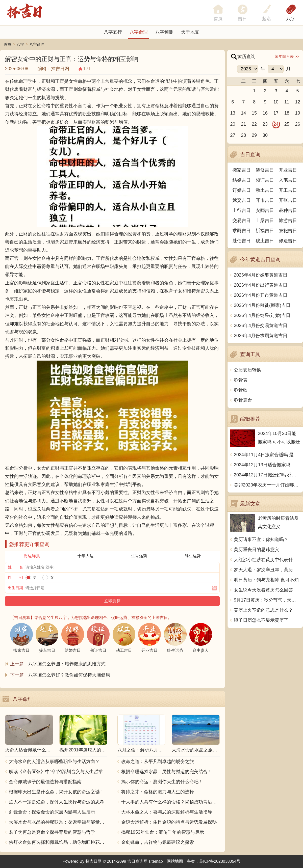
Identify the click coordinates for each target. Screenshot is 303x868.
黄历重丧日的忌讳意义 (257, 550)
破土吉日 (265, 241)
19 (298, 113)
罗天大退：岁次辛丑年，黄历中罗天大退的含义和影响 (267, 570)
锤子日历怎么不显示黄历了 (261, 620)
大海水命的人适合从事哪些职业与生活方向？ (54, 762)
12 (298, 102)
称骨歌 (241, 390)
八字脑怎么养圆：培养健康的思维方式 (67, 664)
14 (243, 113)
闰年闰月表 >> (287, 56)
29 (254, 135)
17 (276, 113)
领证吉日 (265, 180)
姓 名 (15, 567)
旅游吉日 (288, 221)
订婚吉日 (242, 190)
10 (276, 102)
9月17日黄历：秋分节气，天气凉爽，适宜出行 (267, 600)
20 (233, 124)
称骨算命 (243, 400)
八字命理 (139, 32)
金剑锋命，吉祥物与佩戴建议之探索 (158, 842)
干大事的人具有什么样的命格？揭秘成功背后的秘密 (170, 802)
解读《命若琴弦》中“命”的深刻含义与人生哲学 (56, 772)
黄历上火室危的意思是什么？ (263, 610)
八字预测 (164, 32)
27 (233, 135)
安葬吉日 (265, 210)
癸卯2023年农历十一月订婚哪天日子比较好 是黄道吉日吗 (267, 485)
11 (287, 102)
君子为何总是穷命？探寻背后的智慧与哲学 (52, 832)
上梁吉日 (265, 221)
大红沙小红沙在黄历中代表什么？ (267, 560)
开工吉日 (288, 190)
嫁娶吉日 (242, 200)
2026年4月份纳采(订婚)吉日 (262, 315)
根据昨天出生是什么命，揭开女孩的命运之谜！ (57, 792)
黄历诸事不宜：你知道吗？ (261, 539)
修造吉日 (288, 241)
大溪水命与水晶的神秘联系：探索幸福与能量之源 (58, 822)
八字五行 (113, 32)
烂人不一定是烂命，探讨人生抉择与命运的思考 (57, 802)
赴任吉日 (242, 241)
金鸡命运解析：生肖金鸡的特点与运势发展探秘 (169, 822)
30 (265, 135)
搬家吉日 (242, 170)
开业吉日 (288, 170)
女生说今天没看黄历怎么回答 (263, 590)
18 (287, 113)
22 (254, 124)
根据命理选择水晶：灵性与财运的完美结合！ (167, 772)
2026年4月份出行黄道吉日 (261, 285)
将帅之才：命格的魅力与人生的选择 (158, 792)
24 (276, 124)
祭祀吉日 (288, 231)
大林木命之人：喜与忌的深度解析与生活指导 (167, 812)
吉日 (242, 19)
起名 (267, 19)
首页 (8, 44)
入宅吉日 (288, 180)
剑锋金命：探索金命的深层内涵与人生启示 (52, 812)
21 (243, 124)
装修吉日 (265, 170)
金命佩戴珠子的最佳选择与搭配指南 (45, 782)
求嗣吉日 (242, 231)
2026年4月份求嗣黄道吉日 (261, 336)
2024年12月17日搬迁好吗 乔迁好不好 (267, 475)
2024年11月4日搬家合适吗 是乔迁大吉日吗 (267, 455)
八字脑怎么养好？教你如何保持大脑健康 (69, 675)
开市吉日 (265, 200)
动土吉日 (265, 190)
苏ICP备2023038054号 (220, 861)
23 (265, 124)
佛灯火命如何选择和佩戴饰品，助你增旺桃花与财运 (58, 842)
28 (243, 135)
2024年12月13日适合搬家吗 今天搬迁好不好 (267, 465)
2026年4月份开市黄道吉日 (261, 295)
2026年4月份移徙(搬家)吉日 (262, 305)
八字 (291, 19)
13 (233, 113)
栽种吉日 (288, 210)
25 (287, 124)
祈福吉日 (265, 231)
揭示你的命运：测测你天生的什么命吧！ (162, 782)
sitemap (156, 861)
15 (254, 113)
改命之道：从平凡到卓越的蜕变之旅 (158, 762)
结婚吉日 (242, 180)
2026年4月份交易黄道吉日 (261, 325)
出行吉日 (242, 210)
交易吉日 (242, 221)
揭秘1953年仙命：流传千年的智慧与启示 (163, 832)
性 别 (15, 577)
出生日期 (15, 588)
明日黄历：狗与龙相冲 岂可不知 (266, 580)
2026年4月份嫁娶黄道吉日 (261, 275)
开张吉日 (288, 200)
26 (298, 124)
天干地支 (190, 32)
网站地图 (175, 861)
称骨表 (241, 380)
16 (265, 113)
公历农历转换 (247, 370)
